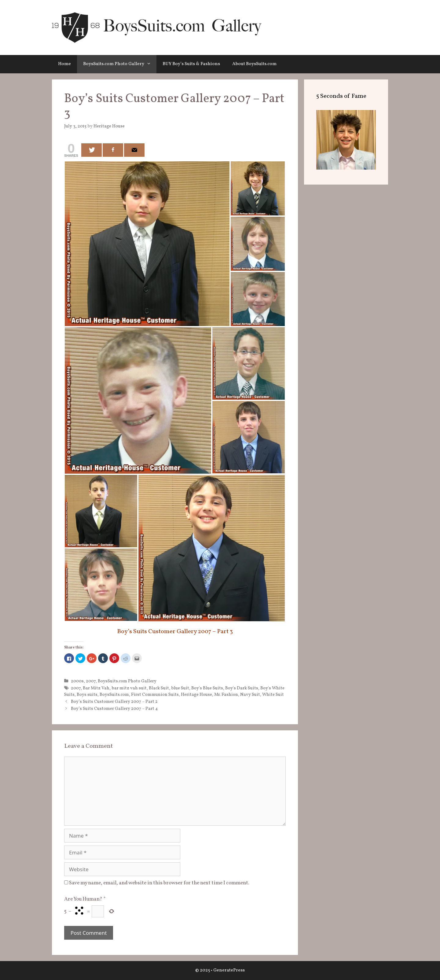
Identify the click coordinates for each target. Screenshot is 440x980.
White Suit (273, 695)
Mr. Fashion (226, 695)
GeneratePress (229, 970)
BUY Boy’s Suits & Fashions (191, 64)
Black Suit (159, 688)
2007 (91, 681)
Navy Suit (250, 695)
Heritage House (196, 695)
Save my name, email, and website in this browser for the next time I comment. (159, 883)
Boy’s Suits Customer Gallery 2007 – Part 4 (114, 709)
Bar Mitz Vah (96, 688)
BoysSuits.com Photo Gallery (120, 64)
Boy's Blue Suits (207, 688)
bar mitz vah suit (129, 688)
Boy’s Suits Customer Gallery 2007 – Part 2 (114, 702)
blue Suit (180, 688)
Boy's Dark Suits (242, 688)
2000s (77, 681)
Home (64, 64)
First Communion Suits (155, 695)
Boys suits (87, 695)
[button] (150, 64)
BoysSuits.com (114, 695)
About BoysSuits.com (254, 64)
